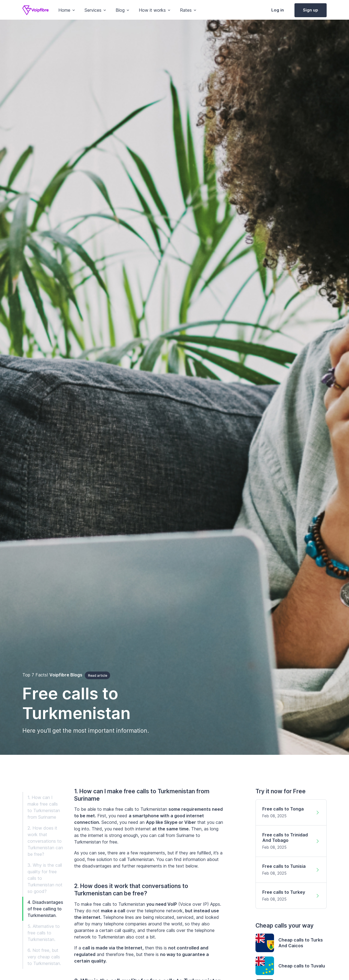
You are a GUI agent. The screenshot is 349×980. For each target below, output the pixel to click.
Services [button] (93, 10)
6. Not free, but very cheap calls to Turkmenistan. (44, 957)
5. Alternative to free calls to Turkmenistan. (44, 933)
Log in (278, 10)
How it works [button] (152, 10)
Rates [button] (186, 10)
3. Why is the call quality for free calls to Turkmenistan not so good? (45, 878)
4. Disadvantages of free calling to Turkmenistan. (45, 909)
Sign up (311, 10)
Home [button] (64, 10)
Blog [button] (120, 10)
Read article (98, 675)
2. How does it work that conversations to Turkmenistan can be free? (45, 841)
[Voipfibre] (35, 10)
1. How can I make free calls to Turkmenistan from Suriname (44, 807)
